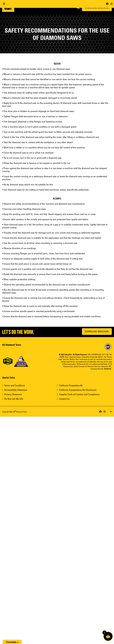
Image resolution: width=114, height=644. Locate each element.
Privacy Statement (13, 394)
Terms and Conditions (15, 385)
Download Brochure (97, 331)
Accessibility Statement (16, 390)
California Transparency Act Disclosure (78, 390)
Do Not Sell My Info (14, 399)
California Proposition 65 (71, 385)
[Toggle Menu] (4, 4)
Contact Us (64, 399)
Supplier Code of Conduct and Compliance (79, 394)
